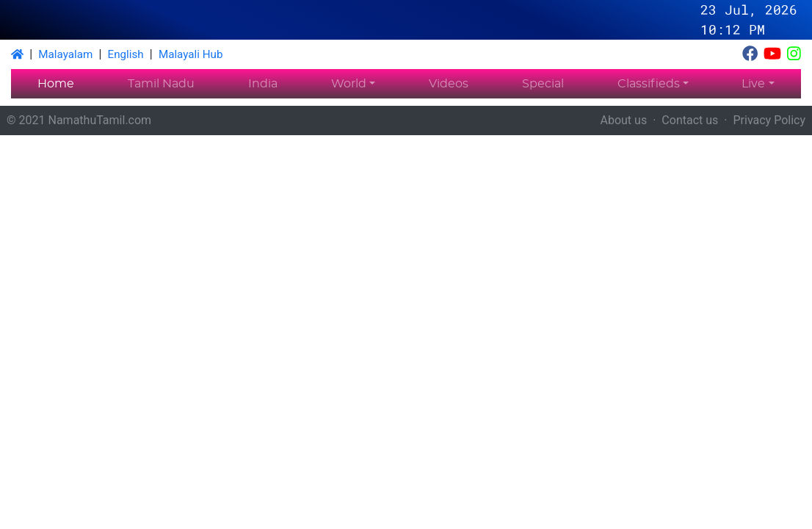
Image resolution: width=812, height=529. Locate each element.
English (126, 54)
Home (56, 84)
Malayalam (65, 54)
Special (543, 84)
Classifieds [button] (649, 84)
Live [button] (753, 84)
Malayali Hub (191, 54)
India (263, 84)
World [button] (349, 84)
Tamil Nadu (161, 84)
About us (624, 120)
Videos (449, 84)
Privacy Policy (770, 120)
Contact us (690, 120)
